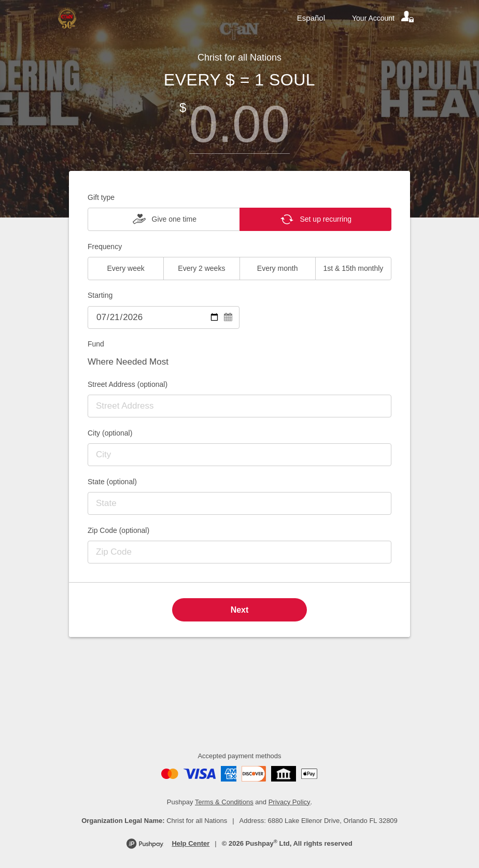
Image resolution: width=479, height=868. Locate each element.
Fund (96, 344)
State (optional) (112, 482)
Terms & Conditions (224, 802)
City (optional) (110, 433)
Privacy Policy (290, 802)
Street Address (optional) (128, 384)
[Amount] (239, 124)
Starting (100, 295)
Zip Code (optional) (118, 530)
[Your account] (384, 18)
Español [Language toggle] (311, 18)
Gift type (101, 197)
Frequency (105, 247)
